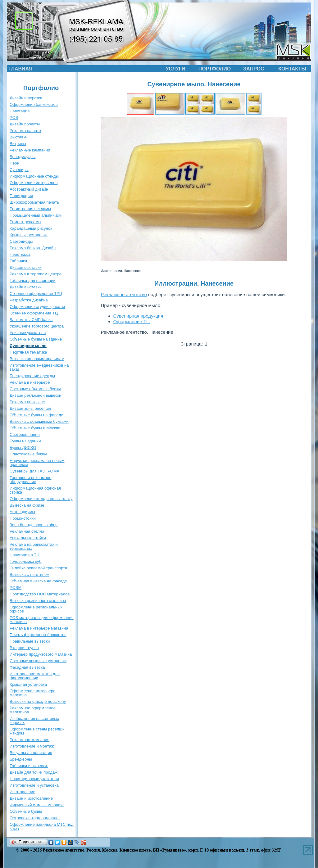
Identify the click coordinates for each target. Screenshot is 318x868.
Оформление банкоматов (34, 104)
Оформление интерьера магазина (32, 693)
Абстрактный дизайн (29, 189)
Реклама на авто (25, 131)
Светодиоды (21, 241)
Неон (14, 163)
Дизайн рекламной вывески (35, 395)
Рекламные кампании (30, 150)
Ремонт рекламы (25, 222)
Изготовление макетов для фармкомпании (35, 676)
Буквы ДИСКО (23, 448)
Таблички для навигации (33, 280)
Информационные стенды (34, 176)
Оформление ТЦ (132, 321)
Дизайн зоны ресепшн (30, 408)
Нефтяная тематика (28, 352)
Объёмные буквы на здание (36, 339)
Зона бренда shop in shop (34, 525)
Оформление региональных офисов (36, 609)
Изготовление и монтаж (32, 746)
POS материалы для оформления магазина (42, 620)
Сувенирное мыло (28, 346)
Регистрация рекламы (30, 209)
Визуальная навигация (31, 753)
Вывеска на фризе (27, 505)
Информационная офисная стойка (35, 490)
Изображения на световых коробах (34, 721)
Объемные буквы (26, 811)
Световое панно (25, 434)
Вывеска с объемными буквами (39, 421)
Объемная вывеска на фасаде (38, 581)
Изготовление (23, 792)
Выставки (18, 137)
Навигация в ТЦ (25, 555)
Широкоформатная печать (34, 202)
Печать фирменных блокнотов (38, 635)
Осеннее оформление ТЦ (34, 313)
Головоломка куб (25, 561)
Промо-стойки (23, 518)
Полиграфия (21, 196)
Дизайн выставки (26, 267)
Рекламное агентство (124, 294)
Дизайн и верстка (26, 98)
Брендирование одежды (32, 376)
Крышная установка (28, 684)
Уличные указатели (28, 333)
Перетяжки (20, 254)
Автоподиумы (22, 512)
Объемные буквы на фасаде (36, 415)
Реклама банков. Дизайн (33, 248)
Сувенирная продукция (138, 316)
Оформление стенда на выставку (41, 499)
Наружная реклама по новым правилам (37, 463)
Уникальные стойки (28, 538)
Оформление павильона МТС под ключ (42, 826)
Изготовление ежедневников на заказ (39, 367)
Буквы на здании (25, 441)
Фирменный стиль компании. (37, 805)
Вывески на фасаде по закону (38, 701)
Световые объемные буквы (35, 389)
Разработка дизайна (29, 300)
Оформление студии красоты (37, 307)
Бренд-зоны (21, 759)
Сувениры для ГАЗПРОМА (34, 471)
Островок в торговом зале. (35, 818)
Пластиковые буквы (28, 454)
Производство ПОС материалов (40, 594)
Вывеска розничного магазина (38, 601)
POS (14, 118)
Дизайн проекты (25, 124)
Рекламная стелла (27, 531)
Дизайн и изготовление (31, 798)
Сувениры (19, 170)
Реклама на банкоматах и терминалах (34, 546)
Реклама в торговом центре (36, 274)
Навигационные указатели (34, 779)
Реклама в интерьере (30, 382)
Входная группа (24, 648)
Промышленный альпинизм (36, 215)
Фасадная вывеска (27, 667)
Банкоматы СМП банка (31, 320)
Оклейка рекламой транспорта (38, 568)
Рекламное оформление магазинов (33, 710)
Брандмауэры (23, 157)
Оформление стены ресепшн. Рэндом (38, 731)
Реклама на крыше (27, 402)
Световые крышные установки (38, 661)
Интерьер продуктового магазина (41, 654)
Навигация (20, 111)
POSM (16, 588)
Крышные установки (29, 235)
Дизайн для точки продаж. (34, 772)
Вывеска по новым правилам (37, 359)
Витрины (18, 144)
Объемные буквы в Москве (35, 428)
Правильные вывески (30, 641)
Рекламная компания (30, 740)
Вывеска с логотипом (30, 574)
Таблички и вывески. (29, 766)
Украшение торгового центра (37, 326)
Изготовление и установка (34, 785)
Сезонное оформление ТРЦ (36, 294)
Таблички (18, 261)
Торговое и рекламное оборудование (30, 480)
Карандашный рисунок (31, 228)
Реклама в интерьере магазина (39, 628)
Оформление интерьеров (34, 183)
